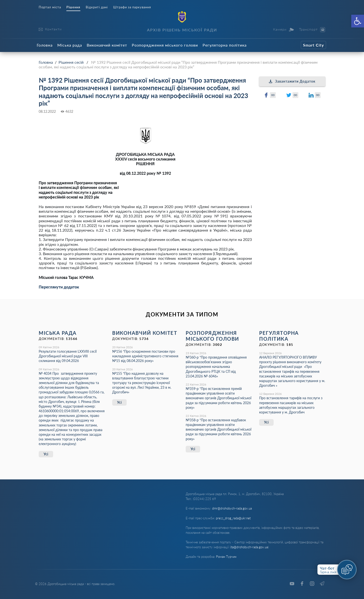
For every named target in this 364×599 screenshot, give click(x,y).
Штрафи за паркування (132, 7)
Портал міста (50, 7)
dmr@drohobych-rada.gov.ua (232, 508)
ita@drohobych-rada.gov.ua (249, 547)
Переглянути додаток (59, 287)
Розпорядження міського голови (165, 45)
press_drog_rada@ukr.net (233, 518)
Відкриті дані (97, 7)
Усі (46, 454)
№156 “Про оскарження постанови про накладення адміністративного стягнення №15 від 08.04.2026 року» (145, 356)
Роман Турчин (226, 557)
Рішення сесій (71, 62)
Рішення (73, 7)
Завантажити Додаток (292, 81)
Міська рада (70, 45)
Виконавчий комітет (107, 45)
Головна (45, 45)
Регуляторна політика (225, 45)
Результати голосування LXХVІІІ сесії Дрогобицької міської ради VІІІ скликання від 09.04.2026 (68, 356)
